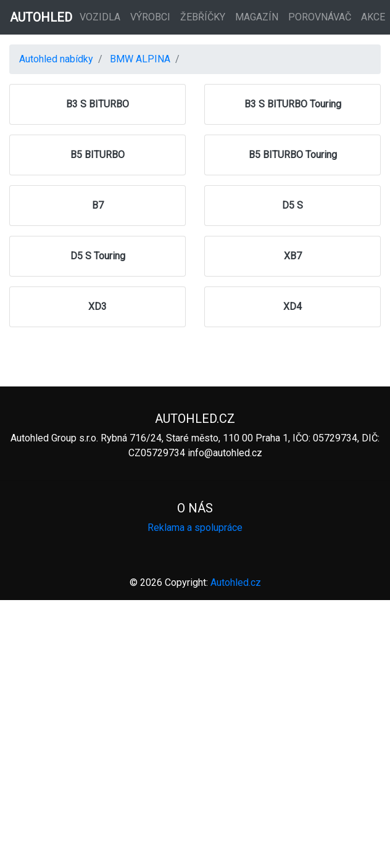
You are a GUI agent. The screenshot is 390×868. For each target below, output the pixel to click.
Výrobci (150, 17)
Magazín (257, 17)
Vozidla (100, 17)
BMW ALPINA (140, 59)
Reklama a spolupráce (195, 528)
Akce (373, 17)
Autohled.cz (236, 582)
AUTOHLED (41, 17)
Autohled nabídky (56, 59)
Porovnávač (320, 17)
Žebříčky (203, 17)
